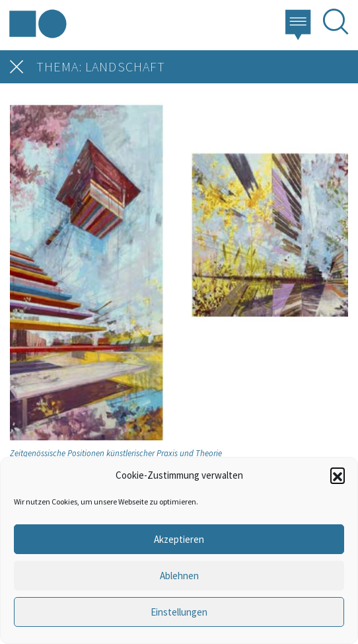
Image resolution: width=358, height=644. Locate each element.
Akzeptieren (179, 539)
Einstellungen (179, 612)
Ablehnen (179, 576)
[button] (338, 475)
